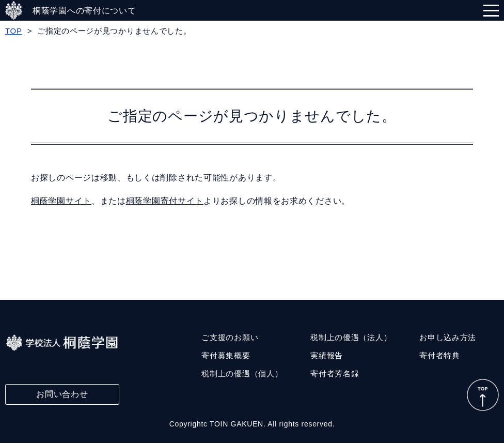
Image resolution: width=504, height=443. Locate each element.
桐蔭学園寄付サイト (165, 201)
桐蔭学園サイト (61, 201)
